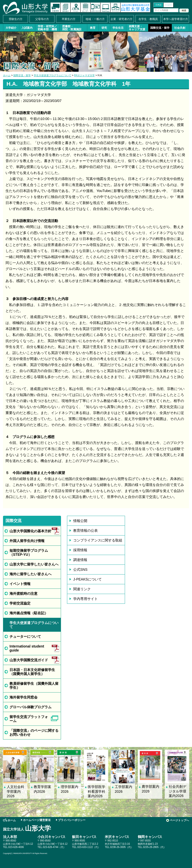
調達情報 (80, 560)
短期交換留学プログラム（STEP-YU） (29, 552)
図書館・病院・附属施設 (72, 28)
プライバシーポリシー (72, 820)
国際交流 (13, 521)
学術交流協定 (20, 603)
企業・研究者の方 (121, 19)
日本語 (158, 5)
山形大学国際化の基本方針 (30, 531)
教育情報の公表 (85, 530)
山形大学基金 (135, 7)
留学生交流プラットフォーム (29, 719)
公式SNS (80, 569)
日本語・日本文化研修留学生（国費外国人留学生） (32, 672)
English (168, 5)
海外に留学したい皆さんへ (30, 574)
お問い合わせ (95, 7)
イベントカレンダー (85, 7)
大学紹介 (11, 28)
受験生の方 (16, 19)
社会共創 (180, 28)
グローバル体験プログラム (30, 707)
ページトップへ (179, 820)
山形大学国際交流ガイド (29, 660)
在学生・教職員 (148, 19)
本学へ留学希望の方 (176, 19)
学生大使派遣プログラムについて (52, 75)
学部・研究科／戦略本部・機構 (47, 28)
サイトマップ (115, 7)
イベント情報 (20, 584)
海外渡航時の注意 (23, 593)
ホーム (7, 75)
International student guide (27, 648)
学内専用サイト (85, 599)
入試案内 (27, 28)
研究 (104, 28)
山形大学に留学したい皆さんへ (34, 564)
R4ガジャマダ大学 (84, 75)
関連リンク (82, 589)
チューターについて (25, 636)
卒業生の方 (69, 19)
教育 (93, 28)
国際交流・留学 (160, 28)
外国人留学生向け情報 (27, 541)
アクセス (75, 7)
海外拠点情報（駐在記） (29, 613)
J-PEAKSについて (87, 579)
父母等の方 (42, 19)
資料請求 (65, 7)
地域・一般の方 (95, 19)
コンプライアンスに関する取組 (98, 540)
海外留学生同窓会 (23, 697)
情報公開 (80, 521)
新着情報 (55, 7)
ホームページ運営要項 (37, 820)
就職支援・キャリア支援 (137, 28)
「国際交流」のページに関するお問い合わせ (34, 732)
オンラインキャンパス (105, 7)
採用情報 (80, 550)
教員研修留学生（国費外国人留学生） (34, 685)
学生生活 (118, 28)
